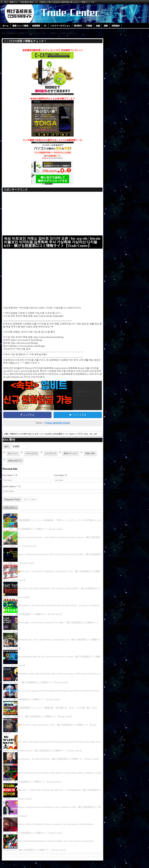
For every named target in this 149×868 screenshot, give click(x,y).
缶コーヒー (13, 457)
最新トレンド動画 (20, 26)
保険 (107, 26)
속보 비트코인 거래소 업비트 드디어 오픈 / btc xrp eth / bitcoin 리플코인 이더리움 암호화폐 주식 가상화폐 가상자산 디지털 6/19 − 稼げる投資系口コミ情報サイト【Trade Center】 (52, 244)
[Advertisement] (53, 215)
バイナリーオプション (61, 26)
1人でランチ (51, 457)
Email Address (11, 490)
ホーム (5, 26)
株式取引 (79, 26)
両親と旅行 (90, 457)
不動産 (90, 26)
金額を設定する (15, 464)
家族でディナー (71, 457)
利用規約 (117, 26)
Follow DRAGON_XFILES (58, 427)
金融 (99, 26)
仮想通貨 (36, 26)
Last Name (60, 479)
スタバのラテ (32, 457)
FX (46, 26)
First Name (10, 479)
